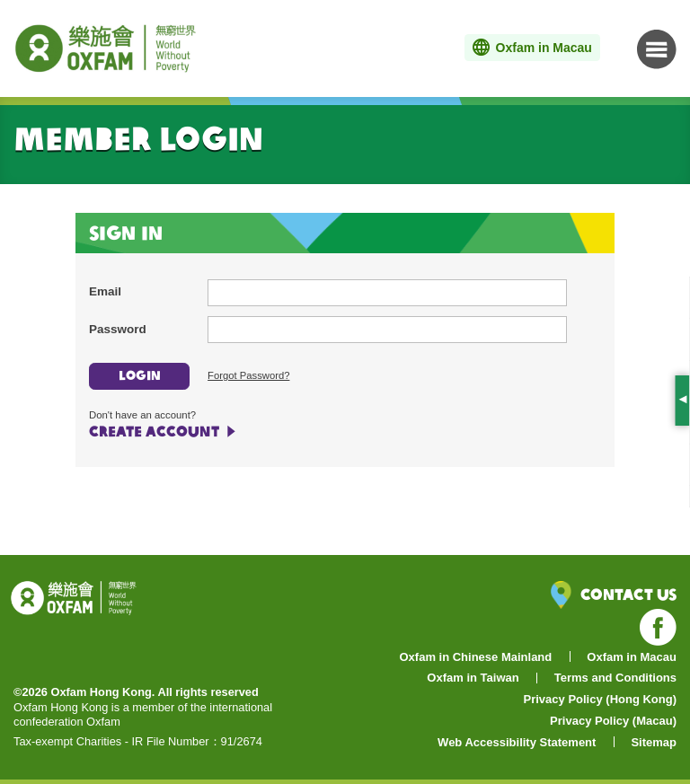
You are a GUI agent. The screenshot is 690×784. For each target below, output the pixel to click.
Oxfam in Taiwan (473, 678)
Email (105, 291)
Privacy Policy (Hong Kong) (600, 699)
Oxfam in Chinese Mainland (476, 657)
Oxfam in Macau (632, 657)
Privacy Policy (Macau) (613, 721)
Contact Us (614, 595)
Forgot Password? (248, 375)
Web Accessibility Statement (517, 742)
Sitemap (654, 742)
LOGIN (140, 375)
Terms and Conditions (615, 678)
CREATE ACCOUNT (154, 431)
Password (118, 329)
